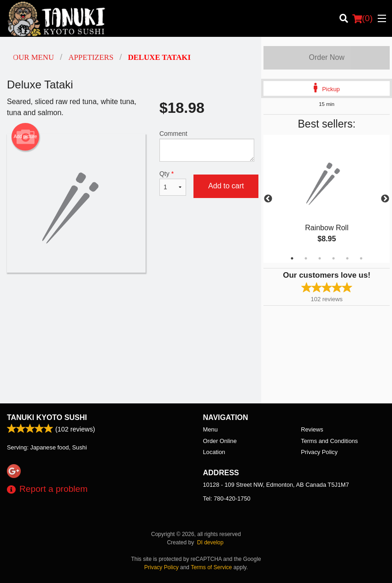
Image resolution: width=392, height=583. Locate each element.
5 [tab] (347, 258)
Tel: (227, 498)
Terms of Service (211, 567)
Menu (211, 429)
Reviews (312, 429)
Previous (268, 199)
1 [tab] (292, 258)
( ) (363, 18)
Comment (207, 146)
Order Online (220, 441)
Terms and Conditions (329, 441)
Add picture (26, 137)
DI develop (210, 542)
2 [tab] (306, 258)
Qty (173, 183)
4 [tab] (333, 258)
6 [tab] (361, 258)
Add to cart (226, 186)
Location (214, 452)
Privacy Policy (319, 452)
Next (385, 199)
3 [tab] (320, 258)
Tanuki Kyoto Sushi (47, 417)
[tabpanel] (327, 199)
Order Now (326, 57)
